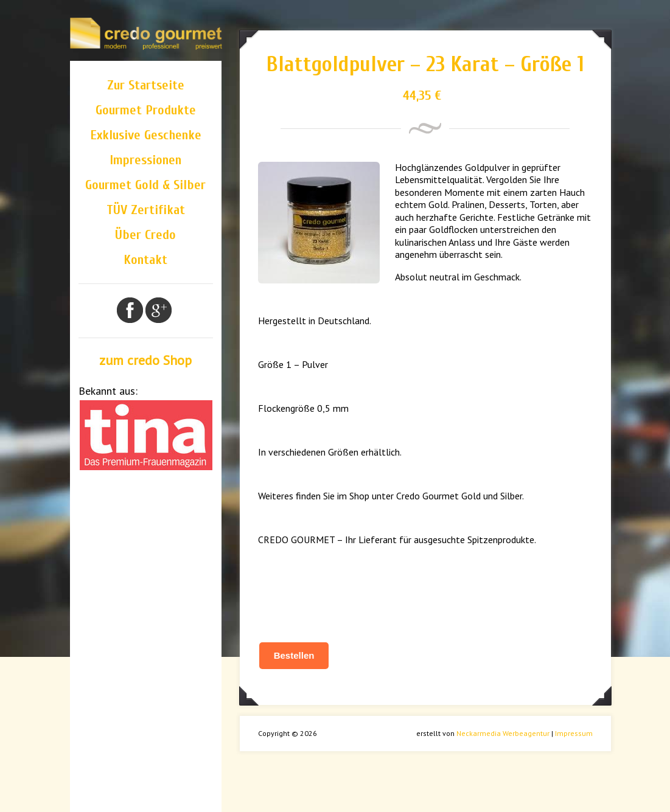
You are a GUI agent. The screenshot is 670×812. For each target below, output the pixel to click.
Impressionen (145, 160)
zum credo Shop (145, 360)
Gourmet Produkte (146, 110)
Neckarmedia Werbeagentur (503, 733)
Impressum (574, 733)
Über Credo (145, 235)
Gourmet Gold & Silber (145, 185)
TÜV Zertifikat (146, 210)
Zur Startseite (146, 85)
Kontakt (145, 260)
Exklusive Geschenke (146, 135)
